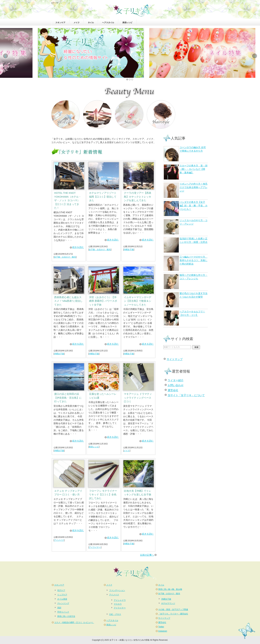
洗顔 (59, 608)
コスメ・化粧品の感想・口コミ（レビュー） (74, 622)
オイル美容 (62, 599)
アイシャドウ (120, 600)
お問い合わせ (176, 385)
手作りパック (63, 612)
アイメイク (59, 540)
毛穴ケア (61, 590)
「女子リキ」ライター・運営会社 (173, 614)
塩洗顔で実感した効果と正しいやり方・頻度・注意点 (186, 245)
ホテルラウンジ (168, 603)
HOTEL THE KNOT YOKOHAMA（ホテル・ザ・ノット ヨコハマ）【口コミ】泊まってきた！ (68, 200)
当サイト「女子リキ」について (186, 395)
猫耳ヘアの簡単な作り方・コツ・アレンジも (186, 281)
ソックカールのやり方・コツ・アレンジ (186, 227)
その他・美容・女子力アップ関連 (173, 609)
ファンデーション (117, 590)
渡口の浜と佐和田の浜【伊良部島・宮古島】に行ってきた (68, 398)
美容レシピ (127, 23)
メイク (77, 23)
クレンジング (63, 603)
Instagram (163, 631)
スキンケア (60, 23)
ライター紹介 (176, 380)
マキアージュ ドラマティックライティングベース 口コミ (138, 398)
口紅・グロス (115, 614)
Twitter (161, 627)
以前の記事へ (147, 555)
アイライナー (95, 547)
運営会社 (173, 390)
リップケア (62, 595)
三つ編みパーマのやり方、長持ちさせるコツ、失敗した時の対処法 (186, 263)
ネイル (91, 23)
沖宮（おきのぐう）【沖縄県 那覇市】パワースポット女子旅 (103, 301)
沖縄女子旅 (129, 250)
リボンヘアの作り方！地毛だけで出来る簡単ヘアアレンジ (186, 190)
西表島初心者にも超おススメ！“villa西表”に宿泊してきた (68, 301)
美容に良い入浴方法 (66, 616)
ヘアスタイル (108, 23)
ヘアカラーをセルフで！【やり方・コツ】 (184, 318)
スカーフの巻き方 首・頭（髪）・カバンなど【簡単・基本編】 (186, 172)
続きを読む (78, 247)
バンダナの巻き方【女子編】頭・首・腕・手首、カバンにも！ (186, 208)
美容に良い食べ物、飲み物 (170, 589)
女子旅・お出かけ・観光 (65, 257)
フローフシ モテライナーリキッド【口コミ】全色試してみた (103, 495)
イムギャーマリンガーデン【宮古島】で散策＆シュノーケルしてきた (138, 301)
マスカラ (118, 604)
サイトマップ (175, 359)
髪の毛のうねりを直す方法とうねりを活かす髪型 (186, 300)
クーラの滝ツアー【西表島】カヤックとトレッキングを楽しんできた (138, 197)
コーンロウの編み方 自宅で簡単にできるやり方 (185, 154)
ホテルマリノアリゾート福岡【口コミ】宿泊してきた (103, 197)
